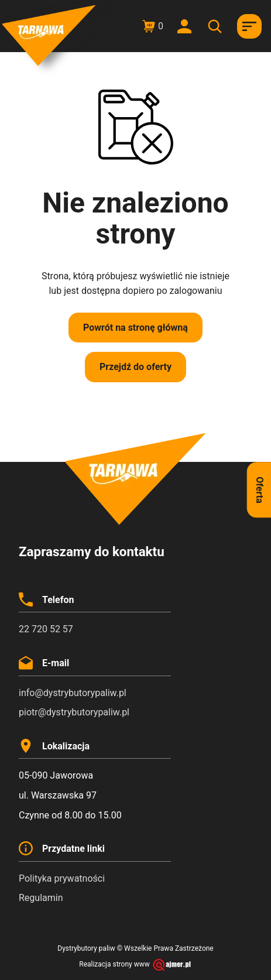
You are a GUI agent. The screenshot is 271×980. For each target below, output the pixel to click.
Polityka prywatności (62, 878)
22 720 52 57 (46, 629)
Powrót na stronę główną (135, 328)
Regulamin (41, 898)
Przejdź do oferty (135, 367)
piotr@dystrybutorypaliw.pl (74, 712)
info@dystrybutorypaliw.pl (73, 693)
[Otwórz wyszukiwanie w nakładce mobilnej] (217, 26)
